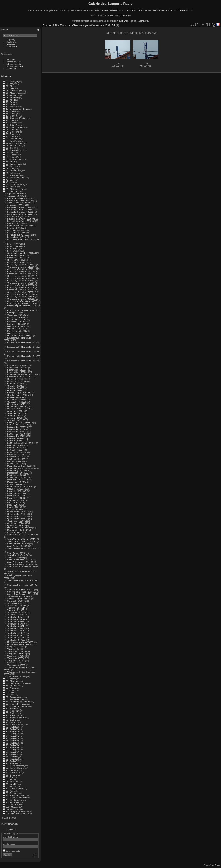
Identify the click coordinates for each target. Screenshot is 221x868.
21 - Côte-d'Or (12, 125)
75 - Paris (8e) (12, 761)
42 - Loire (10, 173)
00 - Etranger (12, 81)
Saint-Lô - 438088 (15, 557)
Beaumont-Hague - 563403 (20, 216)
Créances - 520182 (16, 322)
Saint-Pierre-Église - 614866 (20, 564)
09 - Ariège (11, 100)
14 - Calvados (12, 111)
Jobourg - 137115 (15, 416)
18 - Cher (10, 120)
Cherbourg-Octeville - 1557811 (21, 269)
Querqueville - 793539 (17, 516)
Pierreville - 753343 (16, 500)
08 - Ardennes (12, 97)
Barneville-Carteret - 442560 (20, 210)
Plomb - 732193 (15, 507)
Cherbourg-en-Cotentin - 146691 (22, 303)
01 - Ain (9, 84)
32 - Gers (10, 152)
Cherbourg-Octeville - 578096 (21, 283)
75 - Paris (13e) (13, 734)
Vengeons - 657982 (16, 665)
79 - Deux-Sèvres (14, 773)
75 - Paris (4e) (12, 752)
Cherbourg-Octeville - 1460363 (21, 267)
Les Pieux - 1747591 (17, 454)
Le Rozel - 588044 (16, 448)
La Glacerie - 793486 (17, 434)
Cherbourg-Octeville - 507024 (21, 278)
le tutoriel (127, 16)
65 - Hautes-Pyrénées (16, 704)
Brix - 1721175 (14, 244)
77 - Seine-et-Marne (15, 768)
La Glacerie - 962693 (17, 436)
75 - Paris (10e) (13, 727)
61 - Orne (10, 695)
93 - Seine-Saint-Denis (16, 798)
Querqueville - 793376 (17, 514)
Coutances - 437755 (17, 319)
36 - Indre (10, 162)
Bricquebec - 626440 (17, 237)
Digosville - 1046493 (17, 324)
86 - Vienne (11, 786)
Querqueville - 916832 (17, 518)
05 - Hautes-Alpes (14, 91)
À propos (11, 44)
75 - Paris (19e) (13, 747)
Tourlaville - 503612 (16, 619)
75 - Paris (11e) (13, 729)
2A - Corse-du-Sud (14, 143)
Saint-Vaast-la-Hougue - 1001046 (23, 580)
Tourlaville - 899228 (16, 640)
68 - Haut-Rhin (13, 711)
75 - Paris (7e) (12, 759)
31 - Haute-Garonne (15, 150)
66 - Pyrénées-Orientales (17, 706)
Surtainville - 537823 (17, 603)
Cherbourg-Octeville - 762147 (21, 290)
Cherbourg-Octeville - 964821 (21, 299)
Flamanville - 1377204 (17, 367)
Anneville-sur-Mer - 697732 (20, 203)
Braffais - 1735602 (16, 228)
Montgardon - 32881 (17, 475)
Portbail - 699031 (15, 509)
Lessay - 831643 (15, 461)
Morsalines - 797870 (17, 482)
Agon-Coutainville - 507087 (20, 198)
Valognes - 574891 (16, 656)
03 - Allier (10, 88)
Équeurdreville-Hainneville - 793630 (24, 356)
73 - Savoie (11, 722)
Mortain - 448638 (15, 484)
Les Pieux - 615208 (16, 457)
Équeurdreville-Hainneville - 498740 (24, 342)
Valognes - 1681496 (16, 651)
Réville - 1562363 (15, 532)
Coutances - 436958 (17, 317)
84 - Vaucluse (12, 782)
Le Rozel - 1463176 (16, 445)
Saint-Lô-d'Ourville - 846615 (20, 560)
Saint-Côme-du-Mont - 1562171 (22, 539)
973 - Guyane (12, 807)
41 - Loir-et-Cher (13, 171)
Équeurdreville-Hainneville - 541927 (24, 347)
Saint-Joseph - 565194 (18, 555)
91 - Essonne (12, 793)
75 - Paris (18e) (13, 745)
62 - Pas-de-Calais (14, 697)
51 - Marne (11, 679)
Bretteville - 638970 (16, 230)
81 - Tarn (10, 777)
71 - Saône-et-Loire (15, 718)
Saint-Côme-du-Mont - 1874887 (22, 541)
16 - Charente (12, 116)
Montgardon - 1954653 (18, 473)
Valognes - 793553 (16, 660)
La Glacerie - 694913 (17, 432)
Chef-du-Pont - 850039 (18, 260)
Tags (9, 40)
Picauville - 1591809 (17, 491)
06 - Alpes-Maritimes (15, 93)
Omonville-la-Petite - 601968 (20, 486)
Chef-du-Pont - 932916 (18, 262)
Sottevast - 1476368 (16, 601)
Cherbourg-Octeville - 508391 (21, 281)
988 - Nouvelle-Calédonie (18, 814)
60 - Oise (10, 692)
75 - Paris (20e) (13, 750)
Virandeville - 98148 (16, 676)
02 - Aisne (10, 86)
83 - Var (9, 779)
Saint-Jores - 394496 (17, 553)
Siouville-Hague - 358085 (19, 599)
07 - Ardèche (12, 95)
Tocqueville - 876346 (17, 612)
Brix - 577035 (13, 251)
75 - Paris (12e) (13, 731)
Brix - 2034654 (14, 246)
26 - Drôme (11, 136)
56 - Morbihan (12, 686)
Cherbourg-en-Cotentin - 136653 (22, 301)
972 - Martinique (13, 805)
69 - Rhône (11, 713)
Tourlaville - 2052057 (17, 617)
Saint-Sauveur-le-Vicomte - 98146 (23, 567)
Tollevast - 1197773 (16, 615)
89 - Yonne (11, 791)
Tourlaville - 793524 (16, 633)
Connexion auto (11, 851)
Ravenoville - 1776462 (18, 530)
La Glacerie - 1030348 (17, 425)
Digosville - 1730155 (17, 326)
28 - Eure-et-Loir (13, 139)
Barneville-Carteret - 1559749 (21, 207)
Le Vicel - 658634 (15, 450)
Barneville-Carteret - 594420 (20, 214)
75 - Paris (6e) (12, 756)
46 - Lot (9, 182)
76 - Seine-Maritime (15, 766)
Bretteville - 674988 (16, 232)
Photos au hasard (15, 66)
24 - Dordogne (12, 132)
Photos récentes (14, 62)
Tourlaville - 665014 (16, 626)
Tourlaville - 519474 (16, 624)
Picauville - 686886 (16, 498)
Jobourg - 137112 (15, 413)
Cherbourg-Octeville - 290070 (21, 271)
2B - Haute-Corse (14, 145)
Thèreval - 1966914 (16, 608)
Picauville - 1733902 (17, 493)
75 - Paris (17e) (13, 743)
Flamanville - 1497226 (17, 370)
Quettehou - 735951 (16, 521)
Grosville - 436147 (16, 397)
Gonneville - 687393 (16, 379)
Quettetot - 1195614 (16, 525)
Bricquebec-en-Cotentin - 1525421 (23, 239)
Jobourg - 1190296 (16, 411)
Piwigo (218, 865)
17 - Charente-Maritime (16, 118)
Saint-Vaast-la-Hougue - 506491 (22, 585)
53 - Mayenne (12, 681)
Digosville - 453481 (16, 329)
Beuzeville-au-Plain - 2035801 (21, 219)
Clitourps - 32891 (15, 313)
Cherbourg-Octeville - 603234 (21, 287)
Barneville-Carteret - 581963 (20, 212)
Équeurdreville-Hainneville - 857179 (24, 361)
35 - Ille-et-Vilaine (14, 159)
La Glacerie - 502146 (17, 429)
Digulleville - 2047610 (17, 331)
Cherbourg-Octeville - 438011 (21, 276)
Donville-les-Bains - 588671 (20, 335)
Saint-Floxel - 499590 (17, 546)
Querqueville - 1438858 (18, 512)
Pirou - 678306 (14, 505)
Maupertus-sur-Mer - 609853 (20, 466)
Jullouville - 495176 (16, 420)
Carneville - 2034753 (17, 255)
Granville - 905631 (16, 390)
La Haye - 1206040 (16, 438)
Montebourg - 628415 (17, 470)
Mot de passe (9, 844)
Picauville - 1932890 (17, 496)
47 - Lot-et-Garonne (15, 184)
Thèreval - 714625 (16, 610)
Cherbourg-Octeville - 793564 (21, 294)
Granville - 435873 (16, 383)
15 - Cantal (11, 113)
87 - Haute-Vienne (14, 789)
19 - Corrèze (12, 123)
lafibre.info (143, 21)
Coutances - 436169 (17, 315)
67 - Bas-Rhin (12, 708)
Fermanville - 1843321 (18, 365)
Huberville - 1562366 (17, 406)
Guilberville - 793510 (17, 399)
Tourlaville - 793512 (16, 631)
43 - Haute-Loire (13, 175)
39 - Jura (10, 168)
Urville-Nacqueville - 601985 (20, 644)
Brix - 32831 (13, 248)
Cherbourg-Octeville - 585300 (21, 285)
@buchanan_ (123, 21)
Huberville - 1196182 (17, 404)
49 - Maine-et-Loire (15, 189)
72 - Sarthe (11, 720)
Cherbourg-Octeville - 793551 (21, 292)
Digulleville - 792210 (17, 333)
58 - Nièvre (11, 688)
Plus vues (11, 59)
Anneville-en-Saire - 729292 (20, 200)
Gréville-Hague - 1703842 (19, 393)
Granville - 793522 (16, 388)
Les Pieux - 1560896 (17, 452)
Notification (12, 46)
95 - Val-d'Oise (13, 802)
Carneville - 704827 (16, 258)
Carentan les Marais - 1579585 (21, 253)
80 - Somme (11, 775)
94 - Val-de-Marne (14, 800)
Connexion (11, 829)
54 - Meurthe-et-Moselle (17, 683)
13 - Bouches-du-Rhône (17, 109)
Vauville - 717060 (15, 663)
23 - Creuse (11, 129)
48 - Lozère (11, 187)
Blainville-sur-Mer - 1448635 (20, 226)
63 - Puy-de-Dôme (14, 699)
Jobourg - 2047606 (16, 418)
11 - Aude (10, 104)
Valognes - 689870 (16, 658)
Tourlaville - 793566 (16, 635)
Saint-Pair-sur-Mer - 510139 (20, 562)
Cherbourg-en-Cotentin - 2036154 (24, 306)
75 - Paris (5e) (12, 754)
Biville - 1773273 (15, 223)
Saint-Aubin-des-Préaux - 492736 (23, 535)
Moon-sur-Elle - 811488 (18, 480)
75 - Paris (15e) (13, 738)
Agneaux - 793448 (16, 196)
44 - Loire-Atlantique (15, 178)
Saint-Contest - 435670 (18, 544)
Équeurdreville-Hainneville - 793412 (24, 351)
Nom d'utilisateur (10, 837)
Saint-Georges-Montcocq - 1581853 (24, 548)
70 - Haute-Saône (14, 715)
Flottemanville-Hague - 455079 (21, 374)
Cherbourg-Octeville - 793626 (21, 297)
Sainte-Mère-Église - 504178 (20, 589)
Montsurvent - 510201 (17, 477)
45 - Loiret (10, 180)
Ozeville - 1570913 (16, 489)
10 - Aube (10, 102)
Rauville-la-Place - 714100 (19, 528)
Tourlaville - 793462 (16, 628)
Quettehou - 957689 (16, 523)
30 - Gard (10, 148)
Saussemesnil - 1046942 (19, 596)
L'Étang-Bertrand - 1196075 (20, 422)
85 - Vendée (11, 784)
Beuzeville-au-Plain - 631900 (20, 221)
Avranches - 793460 (16, 205)
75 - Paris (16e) (13, 740)
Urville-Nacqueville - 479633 (20, 642)
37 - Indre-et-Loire (14, 164)
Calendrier (11, 69)
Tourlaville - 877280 (16, 637)
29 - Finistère (12, 141)
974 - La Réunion (14, 809)
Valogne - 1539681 (16, 647)
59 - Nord (10, 690)
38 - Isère (10, 166)
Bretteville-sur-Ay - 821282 (19, 235)
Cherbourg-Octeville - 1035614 (21, 264)
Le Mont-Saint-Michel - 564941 (21, 443)
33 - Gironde (12, 155)
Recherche (12, 42)
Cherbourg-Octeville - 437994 (21, 274)
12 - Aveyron (12, 107)
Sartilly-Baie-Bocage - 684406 (21, 594)
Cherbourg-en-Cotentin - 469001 (22, 310)
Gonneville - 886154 (16, 381)
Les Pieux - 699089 (16, 459)
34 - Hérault (11, 157)
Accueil (47, 25)
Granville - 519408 (16, 386)
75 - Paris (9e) (12, 763)
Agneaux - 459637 (16, 194)
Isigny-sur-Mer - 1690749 (19, 409)
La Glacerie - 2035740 (17, 427)
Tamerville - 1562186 (17, 605)
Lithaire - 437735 (15, 464)
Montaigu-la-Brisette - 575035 (21, 468)
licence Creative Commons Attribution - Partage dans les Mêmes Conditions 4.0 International (146, 10)
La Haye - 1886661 (16, 441)
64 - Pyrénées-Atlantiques (18, 702)
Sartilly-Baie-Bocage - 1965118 (22, 592)
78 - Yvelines (12, 770)
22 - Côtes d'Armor (14, 127)
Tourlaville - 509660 (16, 621)
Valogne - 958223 (15, 649)
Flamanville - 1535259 (17, 372)
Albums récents (14, 64)
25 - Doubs (11, 134)
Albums (6, 76)
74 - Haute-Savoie (14, 724)
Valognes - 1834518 (16, 654)
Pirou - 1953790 (15, 502)
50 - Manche (12, 191)
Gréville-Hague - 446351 (18, 395)
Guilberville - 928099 (17, 402)
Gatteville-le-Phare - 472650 (20, 377)
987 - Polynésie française (17, 811)
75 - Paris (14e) (13, 736)
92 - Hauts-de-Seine (15, 795)
